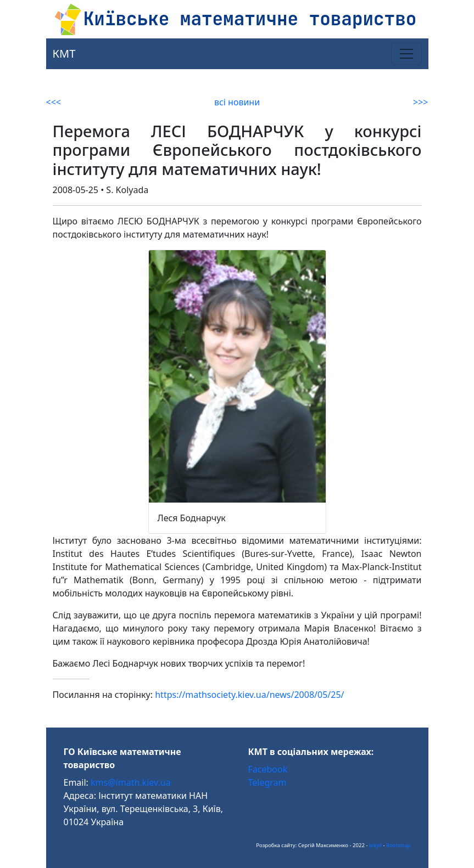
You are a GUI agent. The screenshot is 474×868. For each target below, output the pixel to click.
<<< (54, 102)
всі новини (237, 102)
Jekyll (375, 845)
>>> (420, 102)
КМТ (64, 53)
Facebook (268, 769)
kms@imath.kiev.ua (131, 782)
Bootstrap (398, 845)
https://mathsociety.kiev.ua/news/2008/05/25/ (249, 695)
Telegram (267, 782)
